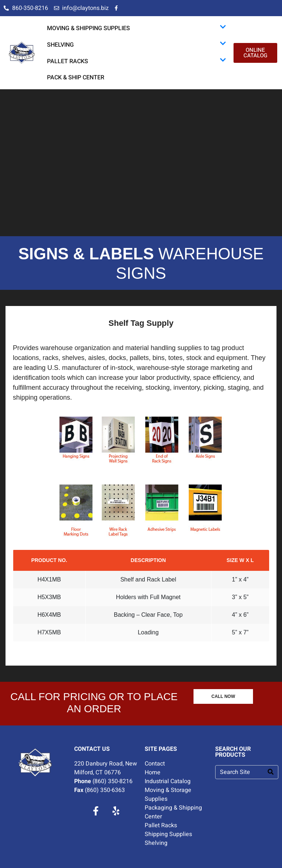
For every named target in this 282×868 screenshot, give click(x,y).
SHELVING (137, 45)
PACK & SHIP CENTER (76, 78)
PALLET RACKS (137, 61)
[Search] (271, 772)
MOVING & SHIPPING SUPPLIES (137, 28)
